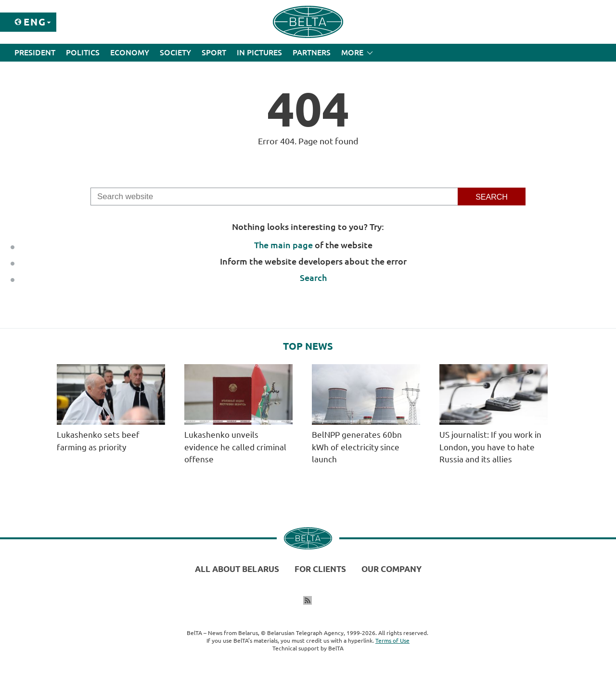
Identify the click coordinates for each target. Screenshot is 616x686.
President (35, 52)
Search (313, 278)
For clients (320, 569)
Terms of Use (392, 641)
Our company (391, 569)
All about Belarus (237, 569)
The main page (283, 245)
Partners (312, 52)
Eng (35, 22)
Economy (130, 52)
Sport (214, 52)
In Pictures (259, 52)
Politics (83, 52)
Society (175, 52)
